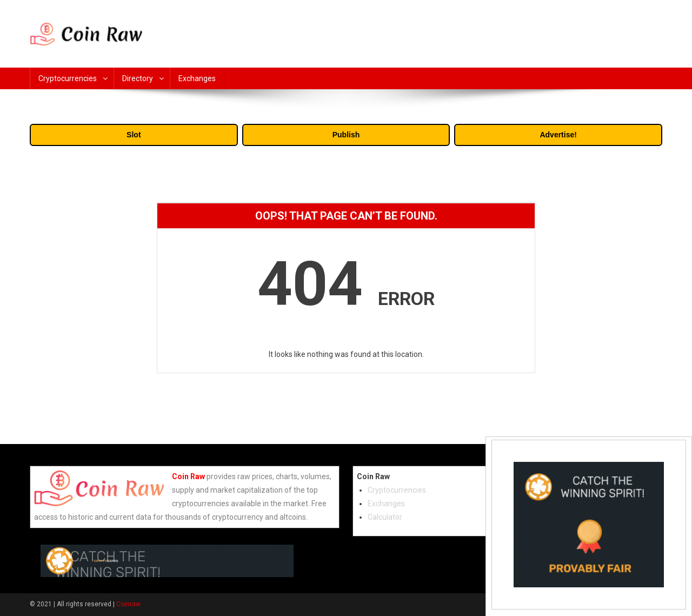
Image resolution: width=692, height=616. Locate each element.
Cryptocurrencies (68, 78)
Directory (138, 78)
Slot (134, 135)
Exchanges (197, 78)
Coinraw (128, 604)
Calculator (385, 517)
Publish (346, 135)
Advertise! (558, 135)
